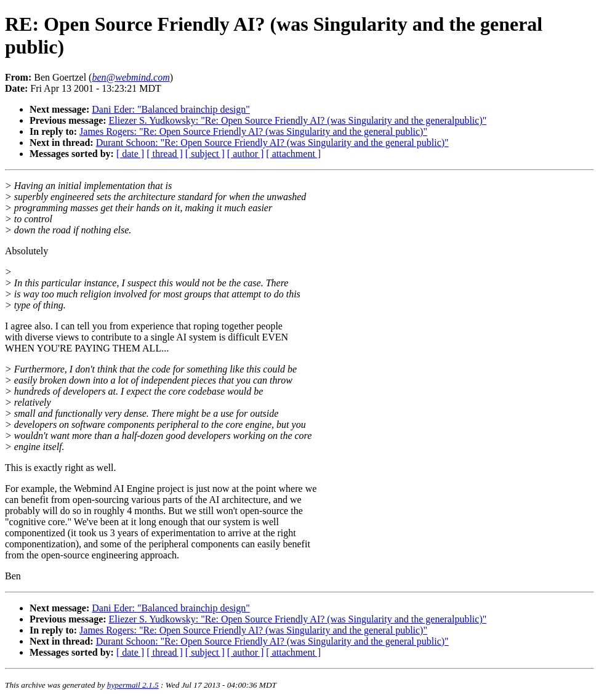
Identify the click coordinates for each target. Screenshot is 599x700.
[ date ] (130, 154)
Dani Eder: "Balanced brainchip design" (171, 109)
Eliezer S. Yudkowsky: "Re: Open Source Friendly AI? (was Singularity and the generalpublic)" (298, 120)
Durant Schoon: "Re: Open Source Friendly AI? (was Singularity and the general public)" (272, 143)
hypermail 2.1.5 (133, 685)
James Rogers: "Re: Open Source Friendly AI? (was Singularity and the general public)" (253, 131)
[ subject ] (205, 154)
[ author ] (246, 154)
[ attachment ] (293, 154)
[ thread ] (165, 154)
